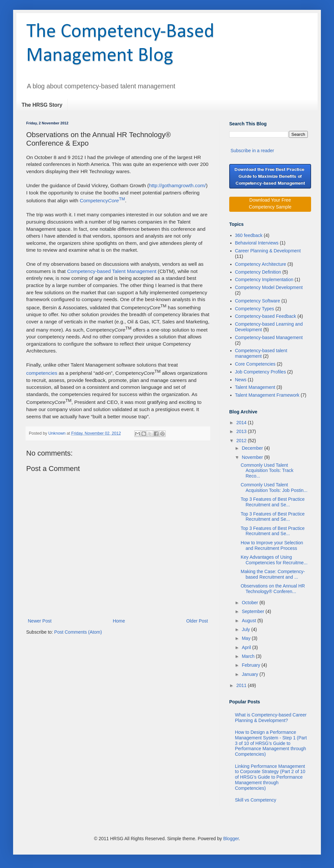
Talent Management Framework (267, 395)
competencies (42, 373)
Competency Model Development (269, 287)
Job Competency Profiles (261, 372)
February (251, 665)
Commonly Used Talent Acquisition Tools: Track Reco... (267, 471)
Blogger (231, 839)
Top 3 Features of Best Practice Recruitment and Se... (273, 502)
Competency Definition (258, 272)
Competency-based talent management (261, 353)
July (246, 629)
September (253, 611)
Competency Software (258, 301)
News (241, 380)
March (249, 656)
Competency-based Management (269, 337)
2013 (242, 431)
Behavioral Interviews (257, 243)
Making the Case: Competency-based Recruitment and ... (273, 574)
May (247, 638)
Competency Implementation (264, 280)
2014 (242, 423)
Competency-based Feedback (266, 316)
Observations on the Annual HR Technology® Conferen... (273, 589)
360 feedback (249, 235)
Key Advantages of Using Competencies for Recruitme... (274, 560)
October (250, 603)
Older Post (197, 621)
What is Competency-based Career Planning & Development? (271, 718)
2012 (242, 441)
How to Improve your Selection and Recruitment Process (272, 545)
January (250, 674)
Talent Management (255, 387)
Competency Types (255, 309)
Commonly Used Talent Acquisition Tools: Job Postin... (274, 488)
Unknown (58, 433)
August (249, 621)
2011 (242, 685)
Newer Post (40, 621)
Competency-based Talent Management (112, 271)
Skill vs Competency (256, 800)
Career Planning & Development (268, 251)
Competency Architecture (261, 264)
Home (119, 621)
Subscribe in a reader (252, 151)
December (253, 448)
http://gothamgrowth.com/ (177, 185)
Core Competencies (255, 364)
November (253, 457)
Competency (102, 200)
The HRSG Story (42, 105)
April (247, 647)
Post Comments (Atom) (78, 632)
